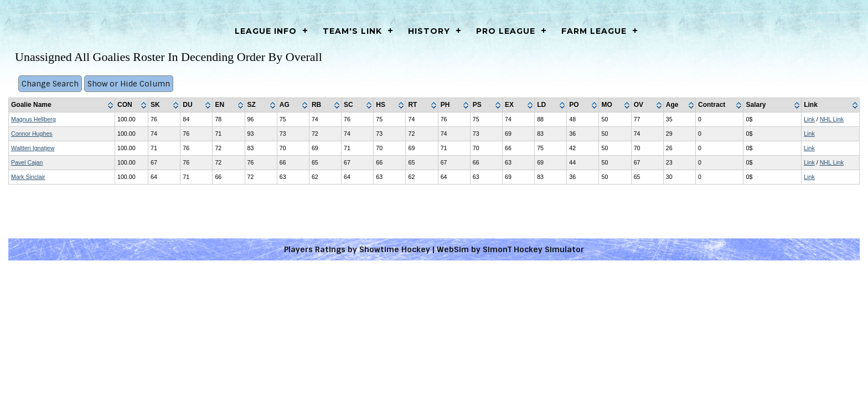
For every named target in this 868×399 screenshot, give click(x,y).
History (429, 31)
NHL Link (832, 119)
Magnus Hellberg (33, 119)
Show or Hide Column (129, 84)
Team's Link (352, 31)
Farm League (594, 31)
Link (809, 119)
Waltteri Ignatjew (33, 148)
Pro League (506, 31)
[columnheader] (62, 105)
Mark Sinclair (28, 177)
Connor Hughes (32, 134)
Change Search (50, 84)
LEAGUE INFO (266, 31)
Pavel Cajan (27, 162)
